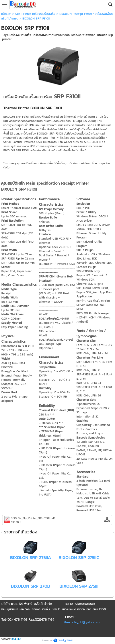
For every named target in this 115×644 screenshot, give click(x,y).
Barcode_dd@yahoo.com (83, 622)
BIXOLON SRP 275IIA (30, 558)
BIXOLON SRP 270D (30, 586)
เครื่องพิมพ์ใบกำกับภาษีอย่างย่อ (51, 35)
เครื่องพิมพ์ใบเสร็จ (20, 35)
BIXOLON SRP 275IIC (79, 558)
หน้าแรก (6, 14)
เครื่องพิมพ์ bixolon (83, 35)
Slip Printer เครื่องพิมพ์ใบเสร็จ (35, 14)
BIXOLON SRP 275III (79, 586)
